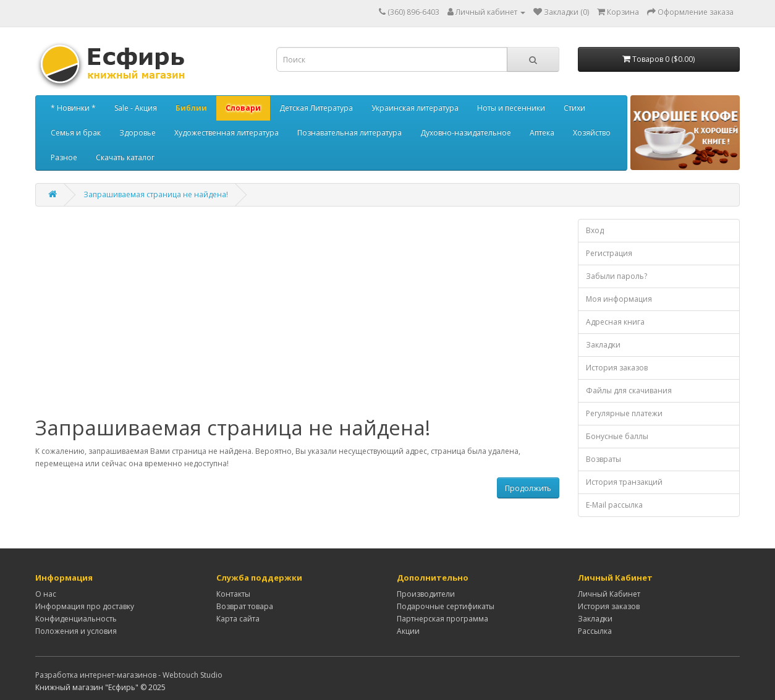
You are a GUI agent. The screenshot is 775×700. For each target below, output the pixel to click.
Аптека (542, 133)
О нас (46, 594)
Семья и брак (76, 133)
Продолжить (528, 488)
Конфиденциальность (76, 619)
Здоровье (138, 133)
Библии (191, 108)
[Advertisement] (297, 318)
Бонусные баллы (617, 436)
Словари (243, 108)
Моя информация (619, 299)
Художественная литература (227, 133)
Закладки (603, 345)
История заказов (617, 368)
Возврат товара (245, 606)
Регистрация (609, 253)
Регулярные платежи (624, 413)
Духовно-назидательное (466, 133)
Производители (426, 594)
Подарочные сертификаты (446, 606)
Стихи (574, 108)
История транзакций (624, 482)
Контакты (233, 594)
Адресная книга (615, 322)
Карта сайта (238, 619)
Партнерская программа (443, 619)
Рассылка (595, 631)
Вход (595, 230)
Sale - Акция (136, 108)
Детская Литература (316, 108)
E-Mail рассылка (614, 505)
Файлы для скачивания (629, 391)
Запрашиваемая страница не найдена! (156, 194)
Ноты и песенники (511, 108)
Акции (408, 631)
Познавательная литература (349, 133)
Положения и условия (76, 631)
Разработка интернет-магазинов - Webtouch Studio (129, 675)
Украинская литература (415, 108)
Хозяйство (592, 133)
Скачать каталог (125, 157)
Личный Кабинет (609, 594)
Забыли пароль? (616, 276)
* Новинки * (73, 108)
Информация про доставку (85, 606)
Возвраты (603, 459)
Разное (64, 157)
